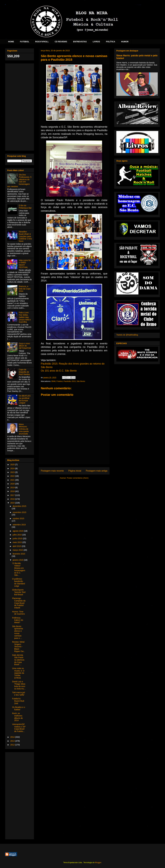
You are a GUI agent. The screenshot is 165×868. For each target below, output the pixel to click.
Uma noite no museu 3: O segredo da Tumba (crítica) (18, 673)
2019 (13, 488)
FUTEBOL (25, 42)
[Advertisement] (20, 106)
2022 (13, 476)
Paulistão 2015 (70, 381)
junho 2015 (18, 539)
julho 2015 (17, 535)
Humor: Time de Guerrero (18, 613)
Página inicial (75, 471)
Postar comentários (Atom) (78, 478)
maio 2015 (17, 542)
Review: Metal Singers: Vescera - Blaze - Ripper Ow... (19, 647)
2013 (13, 741)
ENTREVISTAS (80, 42)
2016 (13, 499)
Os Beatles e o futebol (19, 708)
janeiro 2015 (18, 560)
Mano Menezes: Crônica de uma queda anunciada (24, 429)
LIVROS (96, 42)
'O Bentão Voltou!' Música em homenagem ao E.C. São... (19, 569)
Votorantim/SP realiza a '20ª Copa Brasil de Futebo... (19, 728)
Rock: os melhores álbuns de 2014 (17, 717)
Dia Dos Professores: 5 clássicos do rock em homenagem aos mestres (19, 181)
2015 (13, 503)
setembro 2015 (19, 525)
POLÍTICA (111, 42)
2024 (13, 468)
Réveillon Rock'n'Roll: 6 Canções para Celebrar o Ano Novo (25, 236)
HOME (11, 42)
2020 (13, 484)
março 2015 (18, 550)
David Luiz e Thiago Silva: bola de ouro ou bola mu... (19, 685)
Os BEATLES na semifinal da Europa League (25, 399)
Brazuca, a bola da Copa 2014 (25, 289)
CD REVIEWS (61, 42)
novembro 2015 (19, 512)
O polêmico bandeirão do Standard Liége (19, 582)
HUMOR (125, 42)
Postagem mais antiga (97, 471)
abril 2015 (17, 546)
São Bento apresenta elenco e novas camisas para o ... (18, 632)
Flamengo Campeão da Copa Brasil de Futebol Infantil (19, 603)
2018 (13, 491)
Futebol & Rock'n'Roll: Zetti (18, 701)
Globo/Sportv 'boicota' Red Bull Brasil (19, 592)
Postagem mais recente (52, 471)
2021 (13, 480)
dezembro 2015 (19, 506)
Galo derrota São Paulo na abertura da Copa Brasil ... (18, 660)
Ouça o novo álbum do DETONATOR (25, 346)
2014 (13, 737)
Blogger (98, 862)
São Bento (81, 381)
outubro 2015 (18, 518)
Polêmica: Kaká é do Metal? (18, 620)
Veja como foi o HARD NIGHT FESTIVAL (25, 264)
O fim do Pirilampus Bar (25, 207)
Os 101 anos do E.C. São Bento (59, 371)
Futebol (59, 381)
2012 (13, 745)
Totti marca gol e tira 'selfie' (19, 694)
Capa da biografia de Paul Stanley (24, 372)
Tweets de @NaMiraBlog (127, 335)
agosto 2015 (18, 531)
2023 (13, 472)
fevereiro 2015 (19, 554)
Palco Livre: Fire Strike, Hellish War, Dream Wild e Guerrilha (25, 317)
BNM (53, 381)
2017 (13, 495)
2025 (13, 465)
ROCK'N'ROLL (42, 42)
